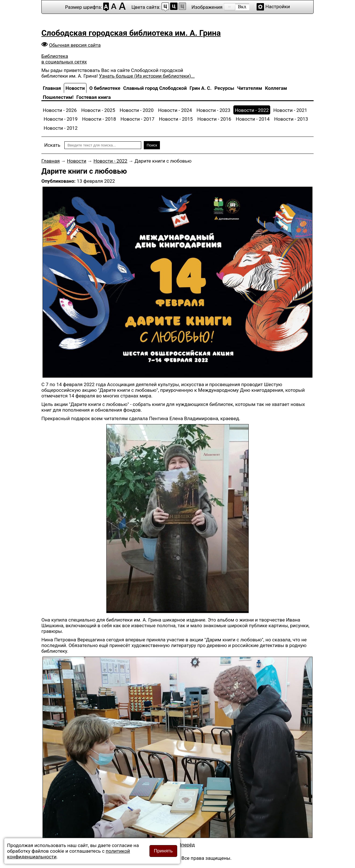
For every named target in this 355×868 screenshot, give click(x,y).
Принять (163, 851)
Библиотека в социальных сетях (64, 59)
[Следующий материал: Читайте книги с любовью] (187, 845)
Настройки (278, 7)
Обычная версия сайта (75, 45)
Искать (52, 145)
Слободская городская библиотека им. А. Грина (131, 33)
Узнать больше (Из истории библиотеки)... (147, 76)
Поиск (152, 145)
